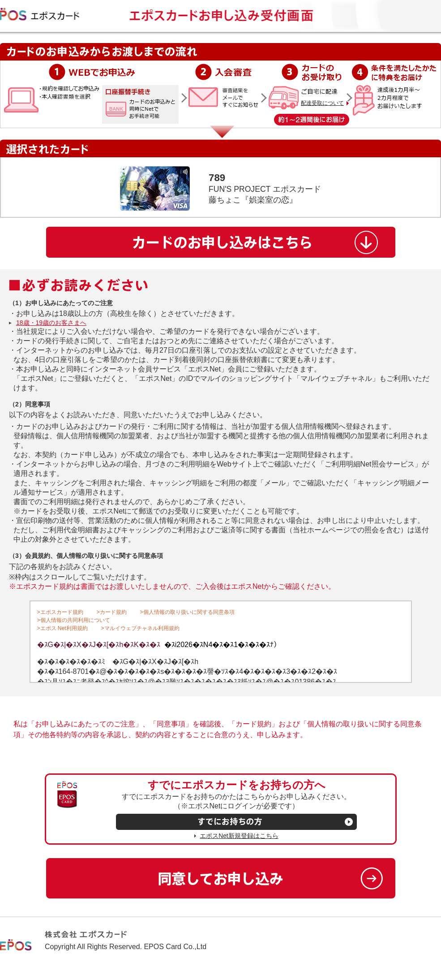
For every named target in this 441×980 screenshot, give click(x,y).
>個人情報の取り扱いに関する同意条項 (187, 612)
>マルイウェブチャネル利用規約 (140, 628)
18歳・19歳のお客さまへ (51, 323)
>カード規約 (112, 612)
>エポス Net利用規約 (62, 628)
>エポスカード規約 (60, 612)
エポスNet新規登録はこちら (239, 836)
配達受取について (322, 103)
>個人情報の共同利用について (74, 620)
